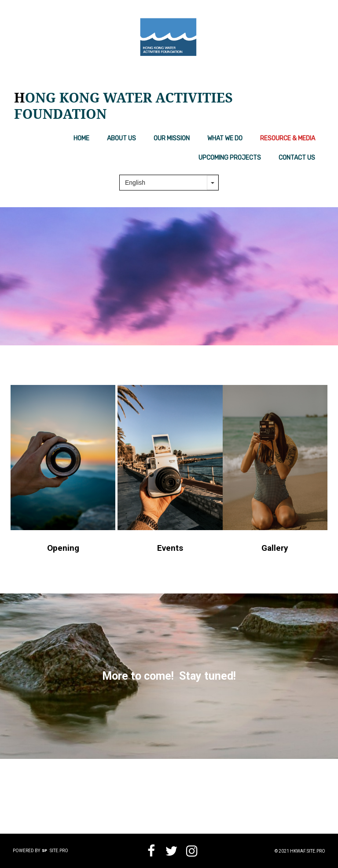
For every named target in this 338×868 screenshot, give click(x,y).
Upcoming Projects (230, 158)
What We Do (225, 138)
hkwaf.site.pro (308, 851)
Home (81, 138)
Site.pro (59, 851)
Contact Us (297, 158)
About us (121, 138)
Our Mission (172, 138)
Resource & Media (288, 138)
